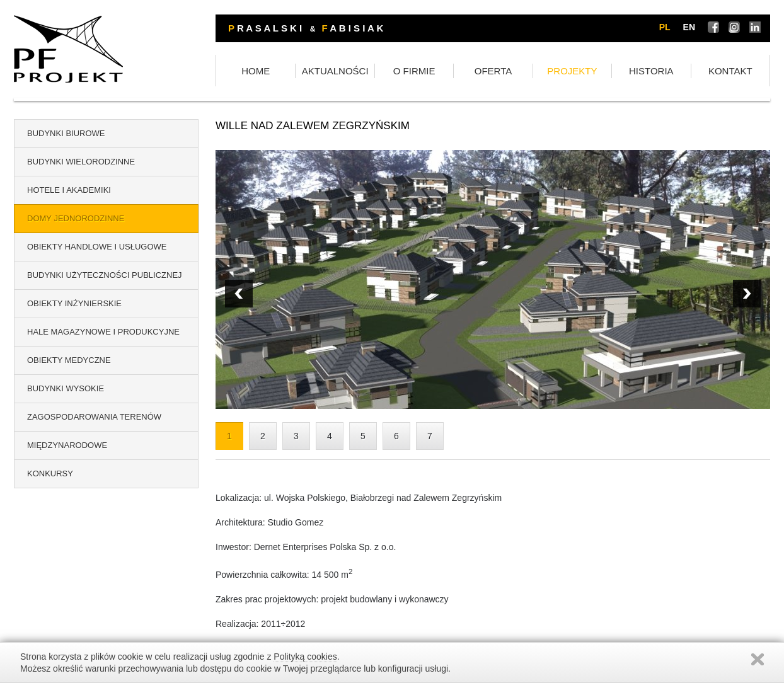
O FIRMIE (414, 71)
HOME (256, 71)
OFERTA (493, 71)
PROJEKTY (572, 71)
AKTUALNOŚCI (335, 71)
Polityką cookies (305, 657)
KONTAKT (730, 71)
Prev (747, 294)
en (689, 27)
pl (665, 27)
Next (239, 294)
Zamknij (758, 659)
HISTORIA (651, 71)
